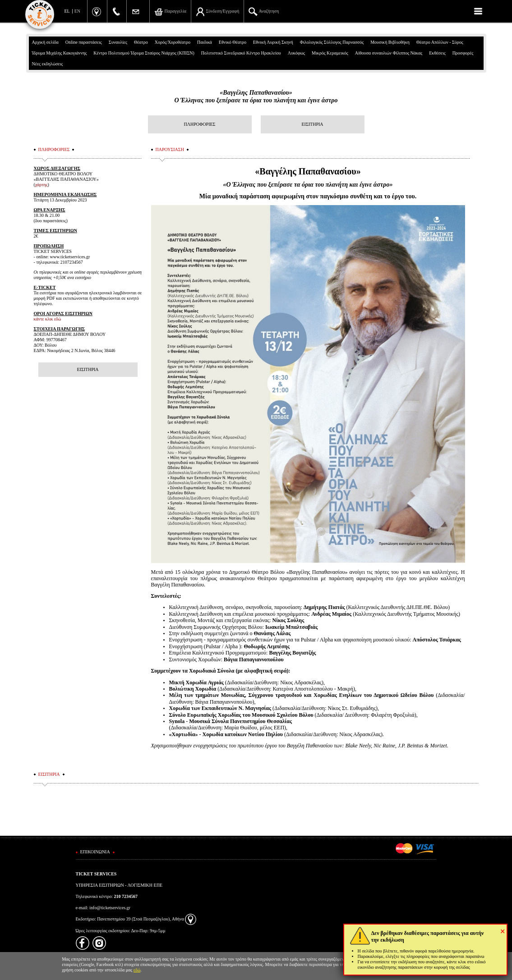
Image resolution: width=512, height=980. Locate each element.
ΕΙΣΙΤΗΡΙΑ (312, 124)
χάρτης (42, 185)
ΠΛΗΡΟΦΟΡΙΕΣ (200, 124)
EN (77, 11)
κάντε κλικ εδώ (48, 319)
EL (67, 11)
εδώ (137, 970)
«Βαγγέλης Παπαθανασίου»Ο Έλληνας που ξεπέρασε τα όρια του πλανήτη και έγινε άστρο (256, 96)
